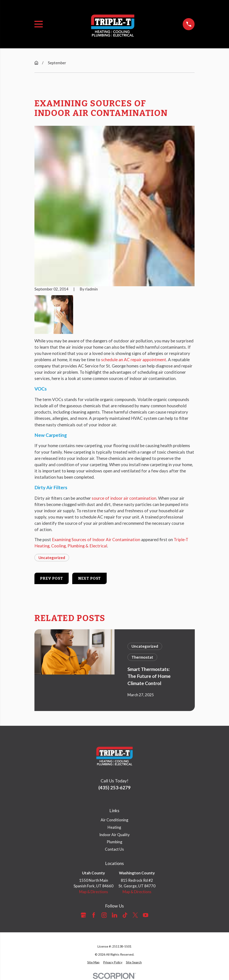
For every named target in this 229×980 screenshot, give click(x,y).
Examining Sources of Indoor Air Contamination (96, 540)
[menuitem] (93, 962)
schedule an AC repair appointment (134, 360)
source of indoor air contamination (124, 498)
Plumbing (114, 842)
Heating (114, 827)
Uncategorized (52, 558)
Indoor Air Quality (114, 835)
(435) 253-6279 (114, 788)
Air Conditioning (114, 820)
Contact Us (114, 849)
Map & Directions (94, 892)
